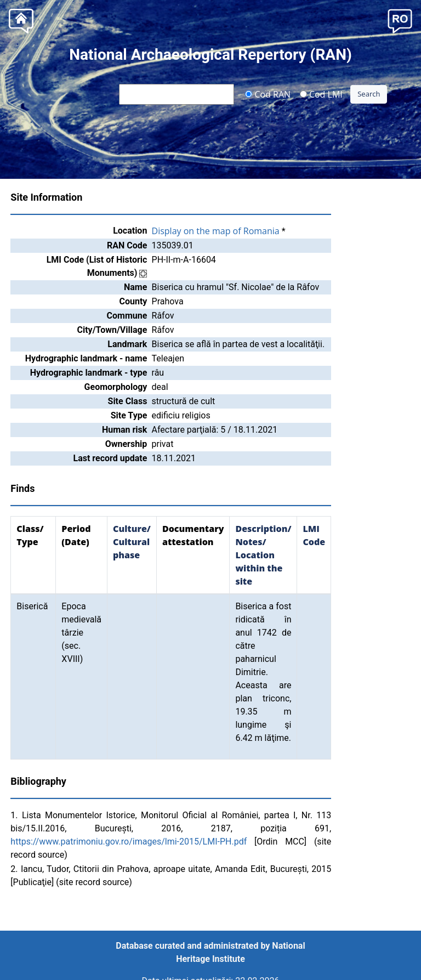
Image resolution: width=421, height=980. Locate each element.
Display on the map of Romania (216, 231)
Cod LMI (321, 94)
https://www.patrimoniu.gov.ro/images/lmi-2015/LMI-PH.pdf (129, 842)
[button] (400, 20)
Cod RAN (268, 94)
